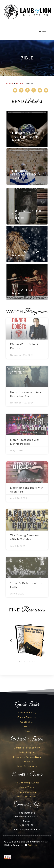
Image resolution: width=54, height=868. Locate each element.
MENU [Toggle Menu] (44, 32)
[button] (15, 90)
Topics (20, 83)
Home (9, 83)
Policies (33, 845)
